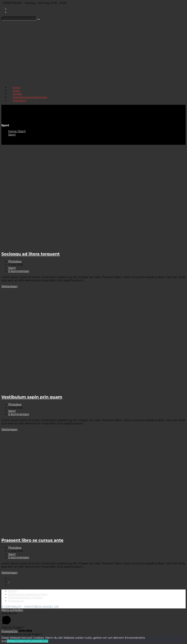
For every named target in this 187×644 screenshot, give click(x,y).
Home (12, 591)
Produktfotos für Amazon (25, 598)
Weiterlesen (9, 286)
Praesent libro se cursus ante (32, 540)
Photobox (15, 261)
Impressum (16, 601)
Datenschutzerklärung (33, 641)
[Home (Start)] (17, 131)
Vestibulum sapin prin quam (32, 397)
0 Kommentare (19, 271)
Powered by (17, 631)
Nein (14, 641)
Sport (12, 268)
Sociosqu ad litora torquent (31, 254)
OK (9, 641)
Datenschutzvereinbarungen (28, 594)
